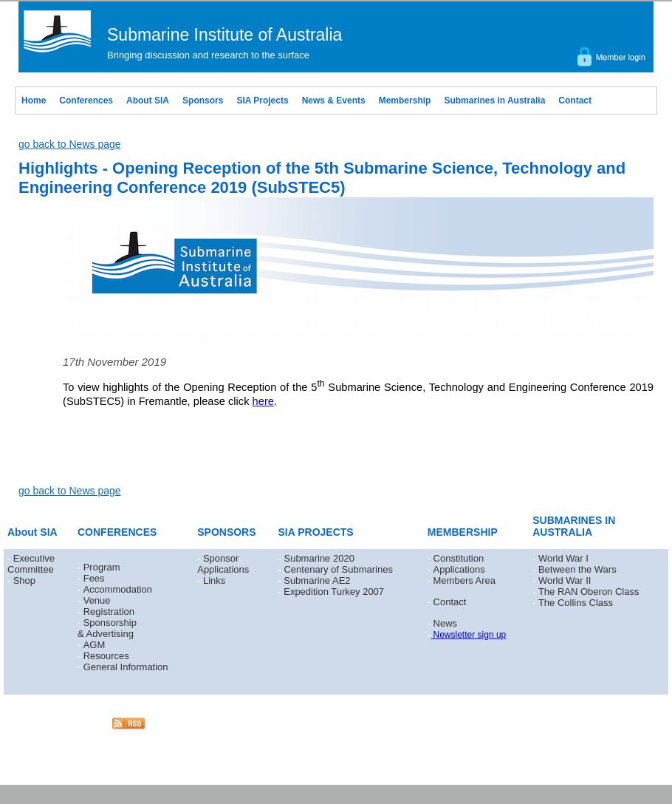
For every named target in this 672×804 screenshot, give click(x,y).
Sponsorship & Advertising (107, 628)
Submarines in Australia (494, 100)
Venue (97, 600)
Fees (94, 578)
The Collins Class (576, 603)
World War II (565, 580)
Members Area (465, 580)
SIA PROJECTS (316, 532)
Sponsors (203, 100)
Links (214, 580)
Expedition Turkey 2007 (334, 592)
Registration (109, 611)
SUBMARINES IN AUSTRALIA (574, 526)
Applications (459, 569)
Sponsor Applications (223, 564)
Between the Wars (577, 569)
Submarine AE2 (317, 580)
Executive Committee (31, 564)
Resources (106, 656)
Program (102, 567)
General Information (126, 667)
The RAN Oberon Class (589, 592)
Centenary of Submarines (338, 569)
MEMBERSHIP (463, 532)
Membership (405, 100)
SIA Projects (262, 100)
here (263, 401)
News (446, 623)
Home (34, 100)
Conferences (86, 100)
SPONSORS (226, 532)
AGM (95, 645)
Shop (24, 580)
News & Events (334, 100)
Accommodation (118, 589)
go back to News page (70, 144)
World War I (563, 558)
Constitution (459, 558)
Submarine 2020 (319, 558)
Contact (575, 100)
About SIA (148, 100)
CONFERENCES (117, 532)
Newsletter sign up (468, 635)
